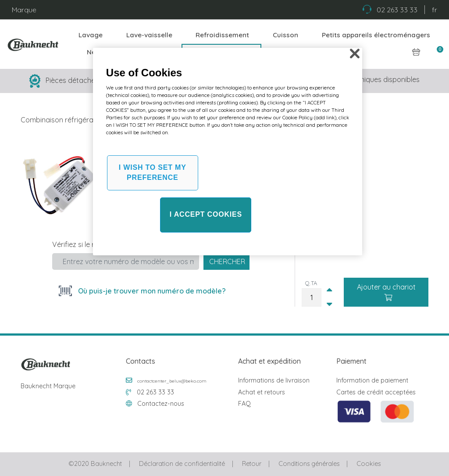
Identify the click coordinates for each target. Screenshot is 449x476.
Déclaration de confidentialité (182, 464)
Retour (252, 464)
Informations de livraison (274, 380)
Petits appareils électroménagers (376, 35)
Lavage (91, 35)
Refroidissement (222, 35)
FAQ (244, 404)
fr (435, 10)
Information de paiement (372, 380)
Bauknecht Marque (48, 386)
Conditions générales (309, 464)
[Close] (355, 54)
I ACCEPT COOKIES (206, 214)
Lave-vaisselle (149, 35)
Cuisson (285, 35)
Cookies (369, 464)
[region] (228, 152)
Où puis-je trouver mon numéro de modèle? (151, 291)
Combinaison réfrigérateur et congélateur (88, 120)
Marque (24, 10)
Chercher (227, 261)
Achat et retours (262, 392)
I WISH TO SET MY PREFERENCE (153, 172)
